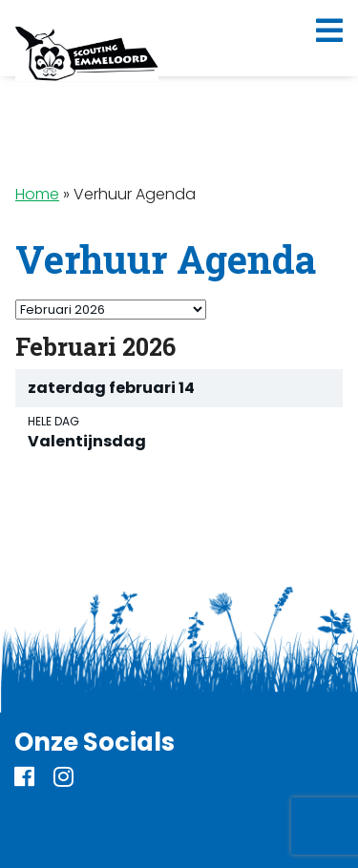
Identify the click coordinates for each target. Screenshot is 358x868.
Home (37, 194)
